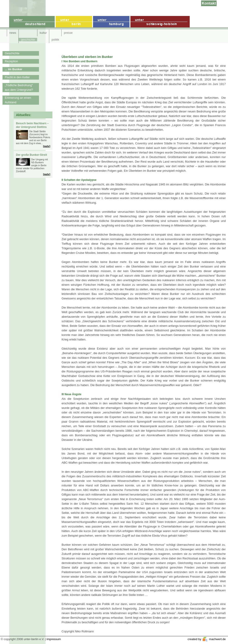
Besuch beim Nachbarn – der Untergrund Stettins (32, 125)
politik (55, 40)
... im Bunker (14, 69)
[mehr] (47, 146)
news (13, 33)
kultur (43, 33)
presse (68, 33)
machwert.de (217, 639)
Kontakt (209, 3)
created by (195, 639)
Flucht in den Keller (17, 77)
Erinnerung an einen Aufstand (18, 100)
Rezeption (11, 61)
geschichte (28, 40)
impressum (54, 639)
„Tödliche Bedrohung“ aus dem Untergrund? (19, 87)
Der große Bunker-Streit (31, 155)
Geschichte (12, 53)
